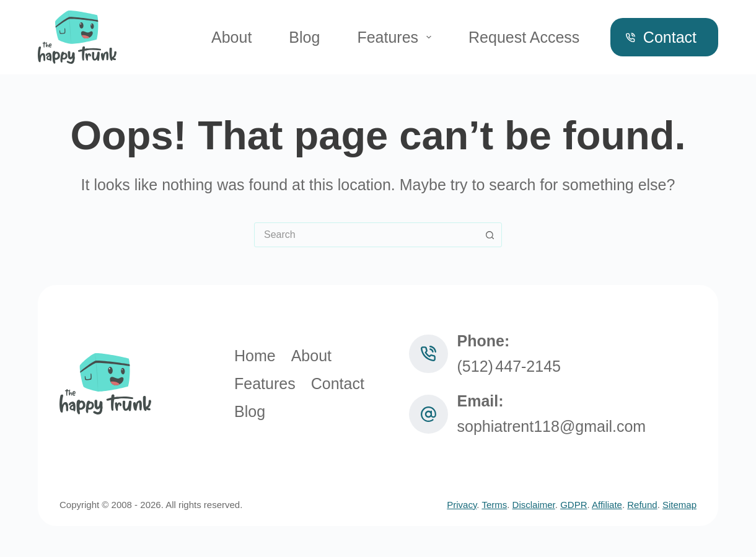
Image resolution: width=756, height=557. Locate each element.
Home (255, 356)
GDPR (574, 505)
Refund (642, 505)
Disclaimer (534, 505)
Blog (304, 37)
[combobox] (366, 235)
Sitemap (679, 505)
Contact (661, 37)
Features (397, 37)
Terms (494, 505)
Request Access (524, 37)
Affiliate (607, 505)
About (231, 37)
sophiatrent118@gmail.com (552, 426)
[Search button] (490, 235)
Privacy (462, 505)
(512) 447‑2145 (509, 366)
